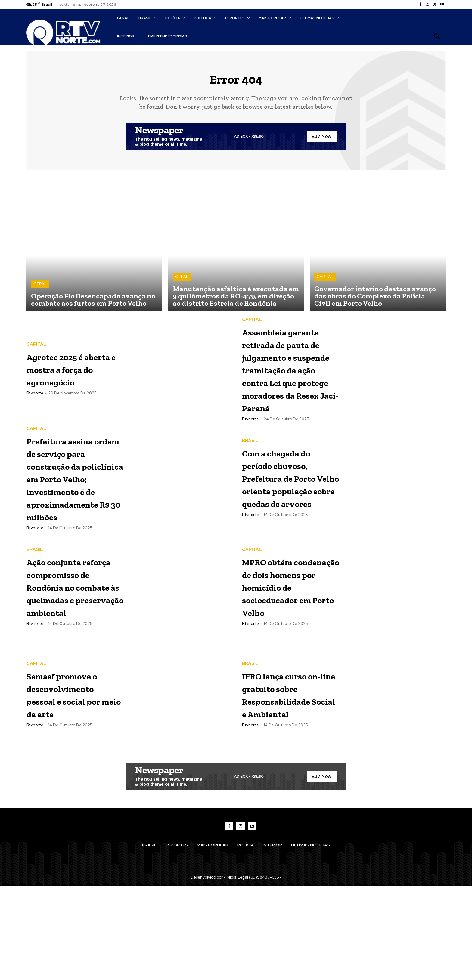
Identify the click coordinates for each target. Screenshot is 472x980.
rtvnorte (35, 404)
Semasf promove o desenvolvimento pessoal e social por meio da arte (75, 788)
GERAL (40, 289)
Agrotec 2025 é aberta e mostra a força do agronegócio (75, 373)
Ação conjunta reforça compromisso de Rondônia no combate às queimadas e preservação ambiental (72, 674)
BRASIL (250, 484)
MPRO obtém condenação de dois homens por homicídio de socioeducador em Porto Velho (288, 667)
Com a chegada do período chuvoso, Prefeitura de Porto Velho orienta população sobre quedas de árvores (287, 546)
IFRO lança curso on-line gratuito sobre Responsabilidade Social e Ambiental (291, 788)
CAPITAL (325, 281)
